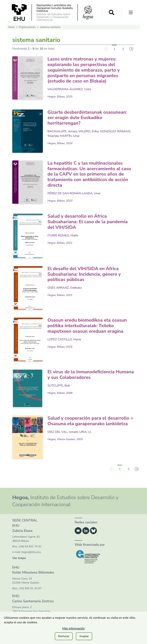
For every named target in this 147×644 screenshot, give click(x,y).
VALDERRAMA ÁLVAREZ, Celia (69, 89)
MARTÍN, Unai (70, 136)
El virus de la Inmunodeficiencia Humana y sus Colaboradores (91, 375)
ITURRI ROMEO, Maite (63, 235)
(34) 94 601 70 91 (30, 546)
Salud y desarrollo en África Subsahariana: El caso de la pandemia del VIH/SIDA (88, 222)
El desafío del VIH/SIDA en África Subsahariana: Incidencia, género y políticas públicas (84, 274)
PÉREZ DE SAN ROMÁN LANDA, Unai (74, 193)
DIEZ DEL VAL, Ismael (63, 432)
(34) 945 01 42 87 (30, 588)
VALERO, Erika (88, 131)
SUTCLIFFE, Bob (59, 386)
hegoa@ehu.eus (31, 552)
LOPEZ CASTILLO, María (64, 339)
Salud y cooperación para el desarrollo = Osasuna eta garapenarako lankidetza (90, 421)
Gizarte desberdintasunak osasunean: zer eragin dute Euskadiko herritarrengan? (87, 118)
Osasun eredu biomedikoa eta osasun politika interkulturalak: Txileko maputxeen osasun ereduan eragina (87, 326)
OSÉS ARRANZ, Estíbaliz (65, 288)
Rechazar (64, 636)
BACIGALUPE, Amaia (62, 131)
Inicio (12, 27)
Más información (73, 628)
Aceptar (84, 636)
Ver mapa (19, 558)
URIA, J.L (85, 432)
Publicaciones (27, 27)
